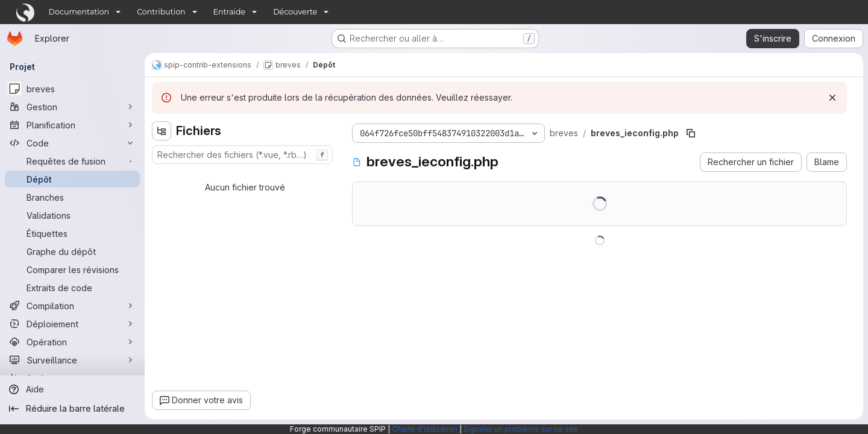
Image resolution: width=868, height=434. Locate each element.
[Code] (72, 143)
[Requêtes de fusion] (72, 161)
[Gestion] (72, 107)
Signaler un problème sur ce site (521, 429)
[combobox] (242, 155)
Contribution (161, 12)
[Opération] (72, 342)
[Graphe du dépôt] (72, 251)
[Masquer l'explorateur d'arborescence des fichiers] (162, 131)
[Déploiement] (72, 324)
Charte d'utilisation (425, 429)
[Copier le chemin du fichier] (691, 133)
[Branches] (72, 197)
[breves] (72, 89)
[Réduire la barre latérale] (72, 409)
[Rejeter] (832, 98)
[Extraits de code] (72, 288)
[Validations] (72, 215)
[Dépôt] (72, 179)
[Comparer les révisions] (72, 269)
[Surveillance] (72, 360)
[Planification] (72, 125)
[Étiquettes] (72, 233)
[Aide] (72, 389)
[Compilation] (72, 306)
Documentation (79, 12)
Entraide (230, 12)
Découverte (295, 12)
